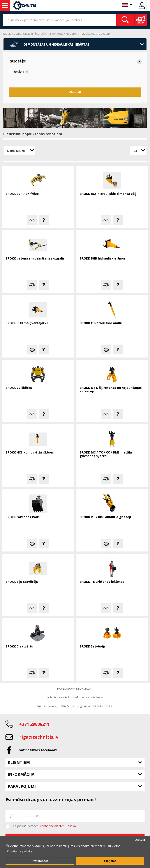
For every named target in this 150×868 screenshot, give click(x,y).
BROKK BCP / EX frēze (22, 194)
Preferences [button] (40, 861)
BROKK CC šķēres (19, 388)
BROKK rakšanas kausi (23, 517)
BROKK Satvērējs (93, 647)
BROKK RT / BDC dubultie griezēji (105, 517)
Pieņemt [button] (110, 861)
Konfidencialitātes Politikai (58, 826)
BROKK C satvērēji (19, 647)
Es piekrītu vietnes (45, 826)
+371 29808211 (34, 724)
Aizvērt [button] (140, 840)
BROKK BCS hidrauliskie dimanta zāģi (109, 194)
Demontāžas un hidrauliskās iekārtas (38, 34)
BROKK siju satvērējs (22, 582)
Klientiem (19, 762)
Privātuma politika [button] (19, 851)
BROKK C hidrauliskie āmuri (101, 323)
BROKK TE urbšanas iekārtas (102, 582)
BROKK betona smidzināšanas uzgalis (35, 259)
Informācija (21, 774)
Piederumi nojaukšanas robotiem (88, 34)
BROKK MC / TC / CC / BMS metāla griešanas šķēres (106, 454)
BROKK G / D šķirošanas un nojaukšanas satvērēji (111, 390)
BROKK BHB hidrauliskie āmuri (103, 259)
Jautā (44, 220)
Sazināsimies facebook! (38, 750)
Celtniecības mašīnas (5, 5)
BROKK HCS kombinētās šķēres (30, 453)
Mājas (7, 34)
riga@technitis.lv (39, 737)
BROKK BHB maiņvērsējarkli (27, 323)
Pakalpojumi (22, 786)
